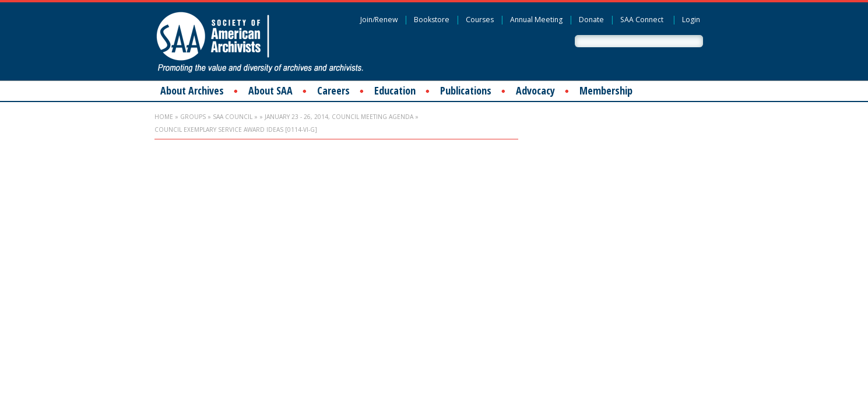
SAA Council (233, 117)
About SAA (270, 90)
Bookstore (432, 20)
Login (691, 20)
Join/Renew (379, 20)
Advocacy (535, 90)
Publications (466, 90)
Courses (480, 20)
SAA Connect (642, 20)
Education (395, 90)
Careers (333, 90)
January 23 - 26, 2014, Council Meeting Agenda (339, 117)
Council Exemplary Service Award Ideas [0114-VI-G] (236, 129)
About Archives (192, 90)
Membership (606, 90)
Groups (193, 117)
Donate (591, 20)
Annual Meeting (536, 20)
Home (164, 117)
